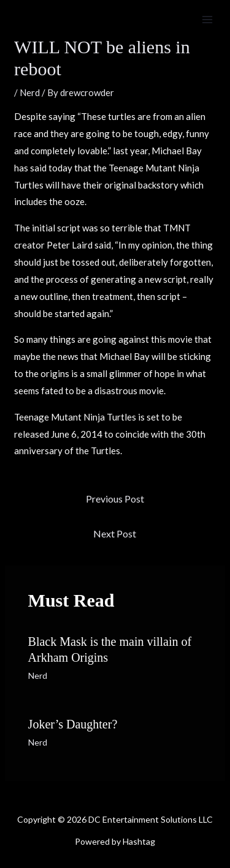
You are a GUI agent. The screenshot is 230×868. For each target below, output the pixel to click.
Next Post (115, 533)
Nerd (30, 92)
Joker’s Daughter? (73, 724)
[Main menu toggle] (208, 20)
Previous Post (115, 499)
